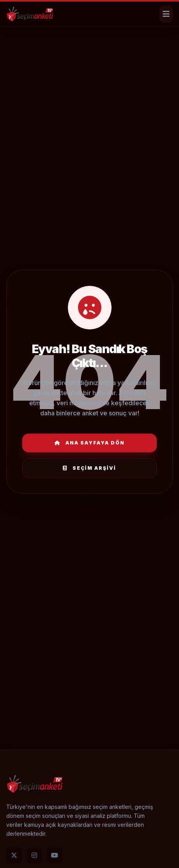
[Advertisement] (89, 52)
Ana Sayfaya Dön (90, 443)
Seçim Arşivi (89, 468)
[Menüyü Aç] (166, 14)
